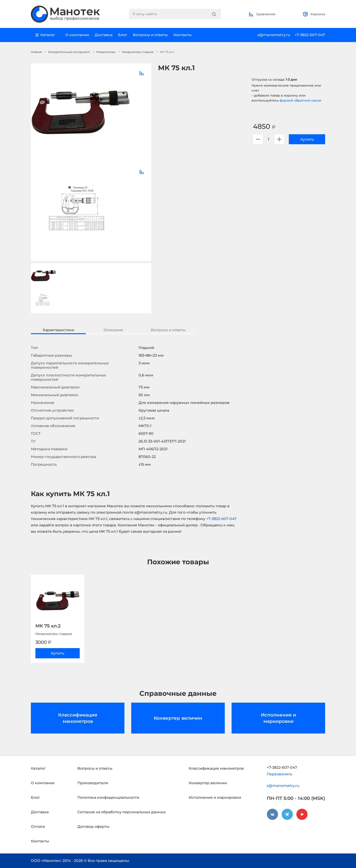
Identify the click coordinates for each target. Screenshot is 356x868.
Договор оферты (93, 827)
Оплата (38, 827)
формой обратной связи (300, 100)
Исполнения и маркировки (278, 718)
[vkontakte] (272, 814)
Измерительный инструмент (69, 52)
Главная (36, 52)
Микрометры (106, 52)
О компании (77, 35)
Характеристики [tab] (58, 330)
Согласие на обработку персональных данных (122, 812)
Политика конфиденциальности (108, 797)
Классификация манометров (78, 718)
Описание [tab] (113, 330)
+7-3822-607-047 (310, 35)
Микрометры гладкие (138, 52)
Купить (307, 139)
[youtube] (302, 814)
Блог (123, 35)
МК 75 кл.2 (48, 626)
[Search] (214, 14)
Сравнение (262, 14)
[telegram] (287, 814)
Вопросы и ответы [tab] (168, 330)
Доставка (104, 35)
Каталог (38, 768)
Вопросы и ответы (150, 35)
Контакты (183, 35)
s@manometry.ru (274, 35)
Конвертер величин (178, 718)
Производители (93, 783)
